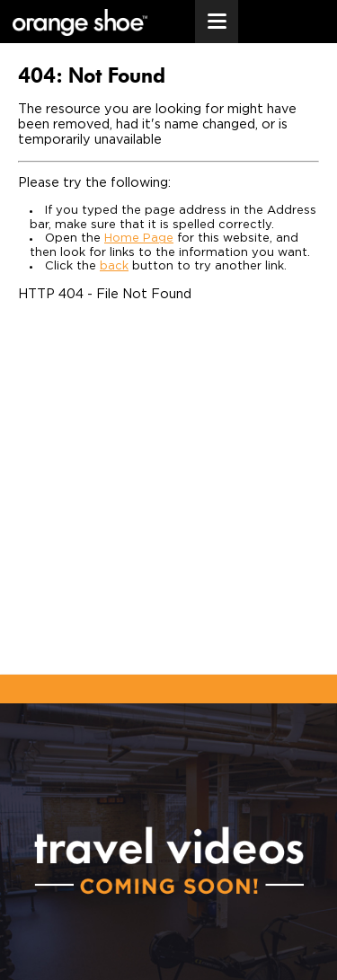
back (114, 266)
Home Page (139, 238)
